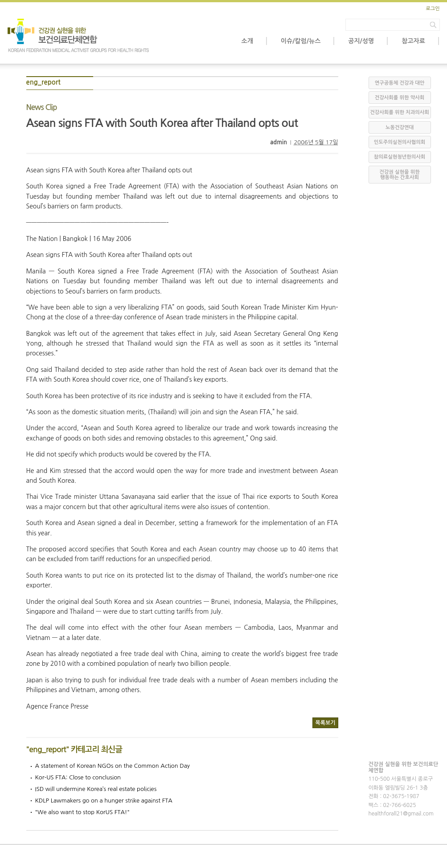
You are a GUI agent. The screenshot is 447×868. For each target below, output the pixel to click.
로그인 (433, 9)
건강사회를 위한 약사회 (400, 98)
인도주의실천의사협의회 (400, 142)
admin (279, 142)
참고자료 (413, 41)
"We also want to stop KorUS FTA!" (82, 812)
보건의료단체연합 (79, 36)
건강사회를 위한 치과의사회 (399, 112)
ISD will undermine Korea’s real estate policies (96, 789)
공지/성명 (361, 41)
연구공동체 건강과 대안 (400, 83)
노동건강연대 (400, 128)
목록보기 (325, 723)
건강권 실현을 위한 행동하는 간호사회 (399, 175)
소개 (247, 41)
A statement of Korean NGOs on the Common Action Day (113, 766)
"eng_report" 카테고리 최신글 (74, 750)
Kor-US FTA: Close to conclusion (78, 777)
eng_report (43, 82)
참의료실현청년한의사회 (400, 157)
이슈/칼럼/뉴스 (301, 41)
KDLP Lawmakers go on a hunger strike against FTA (104, 801)
